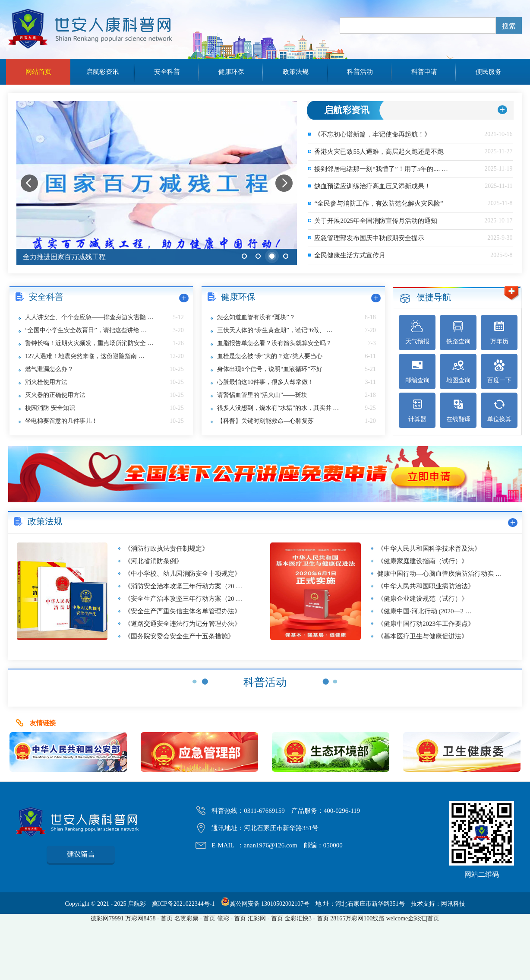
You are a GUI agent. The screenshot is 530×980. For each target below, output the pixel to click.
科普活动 (360, 72)
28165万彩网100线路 (357, 918)
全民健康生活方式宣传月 (350, 255)
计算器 (417, 410)
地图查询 (458, 371)
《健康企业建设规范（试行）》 (423, 599)
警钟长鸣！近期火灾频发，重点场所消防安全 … (89, 343)
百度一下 (499, 371)
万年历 (499, 332)
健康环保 (231, 72)
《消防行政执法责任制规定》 (166, 549)
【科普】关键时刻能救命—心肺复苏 (265, 421)
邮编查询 (417, 371)
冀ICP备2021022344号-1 (183, 904)
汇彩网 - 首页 (265, 918)
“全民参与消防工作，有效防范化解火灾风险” (379, 203)
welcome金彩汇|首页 (413, 918)
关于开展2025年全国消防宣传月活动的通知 (376, 221)
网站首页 (38, 72)
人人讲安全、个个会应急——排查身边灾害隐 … (89, 317)
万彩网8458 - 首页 (149, 918)
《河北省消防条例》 (153, 561)
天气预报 (417, 332)
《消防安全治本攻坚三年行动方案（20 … (183, 586)
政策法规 (296, 72)
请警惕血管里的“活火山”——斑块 (262, 395)
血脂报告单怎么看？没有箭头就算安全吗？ (274, 343)
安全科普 (167, 72)
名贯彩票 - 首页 (195, 918)
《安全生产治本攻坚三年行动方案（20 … (183, 599)
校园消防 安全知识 (50, 408)
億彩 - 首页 (232, 918)
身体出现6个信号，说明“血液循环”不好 (270, 369)
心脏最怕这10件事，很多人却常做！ (265, 382)
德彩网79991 (107, 918)
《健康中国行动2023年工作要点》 (426, 624)
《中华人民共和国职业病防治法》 (426, 586)
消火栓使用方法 (46, 382)
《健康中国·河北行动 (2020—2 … (424, 611)
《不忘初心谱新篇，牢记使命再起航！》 (372, 134)
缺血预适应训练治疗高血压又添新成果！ (372, 186)
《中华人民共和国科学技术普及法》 (429, 549)
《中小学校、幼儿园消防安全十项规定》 (183, 574)
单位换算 (499, 410)
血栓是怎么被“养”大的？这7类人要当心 (270, 356)
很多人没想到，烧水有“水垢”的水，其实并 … (278, 408)
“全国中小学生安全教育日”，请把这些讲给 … (86, 330)
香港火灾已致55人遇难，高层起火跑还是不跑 (379, 152)
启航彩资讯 (103, 72)
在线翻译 (458, 410)
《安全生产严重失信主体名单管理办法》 (183, 611)
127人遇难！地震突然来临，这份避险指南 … (85, 356)
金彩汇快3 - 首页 (307, 918)
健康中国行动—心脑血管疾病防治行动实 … (440, 574)
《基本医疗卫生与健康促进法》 (423, 636)
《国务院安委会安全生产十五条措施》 (179, 636)
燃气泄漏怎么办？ (49, 369)
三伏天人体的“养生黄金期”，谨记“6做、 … (275, 330)
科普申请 (424, 72)
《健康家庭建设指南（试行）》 (423, 561)
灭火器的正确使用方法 (55, 395)
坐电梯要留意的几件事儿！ (61, 421)
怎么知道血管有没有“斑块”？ (256, 317)
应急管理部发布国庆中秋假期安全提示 (369, 238)
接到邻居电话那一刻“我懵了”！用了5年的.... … (381, 169)
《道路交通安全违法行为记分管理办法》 (183, 624)
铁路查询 (458, 332)
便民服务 (489, 72)
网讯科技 (453, 904)
